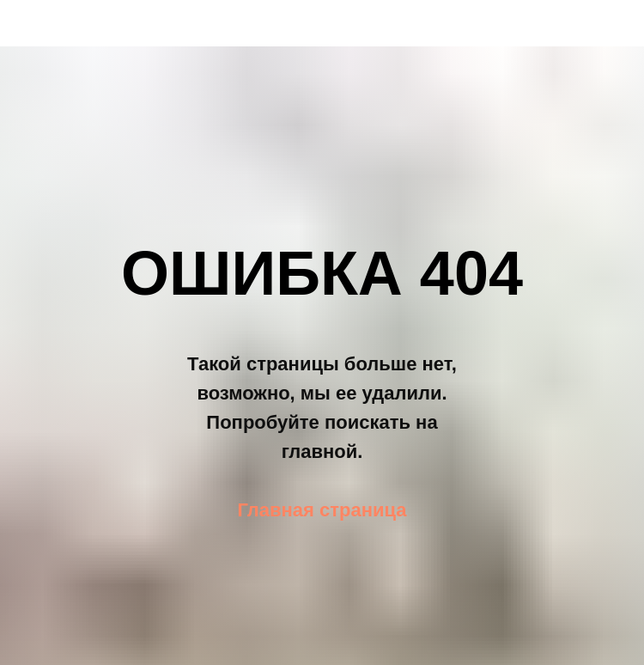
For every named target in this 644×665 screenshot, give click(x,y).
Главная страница (322, 510)
